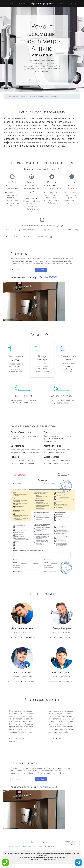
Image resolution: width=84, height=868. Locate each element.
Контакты (73, 3)
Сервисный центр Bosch (16, 96)
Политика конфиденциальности (22, 846)
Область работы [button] (46, 846)
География (23, 3)
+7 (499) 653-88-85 (42, 55)
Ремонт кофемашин (36, 96)
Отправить (41, 270)
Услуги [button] (10, 3)
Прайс (62, 3)
